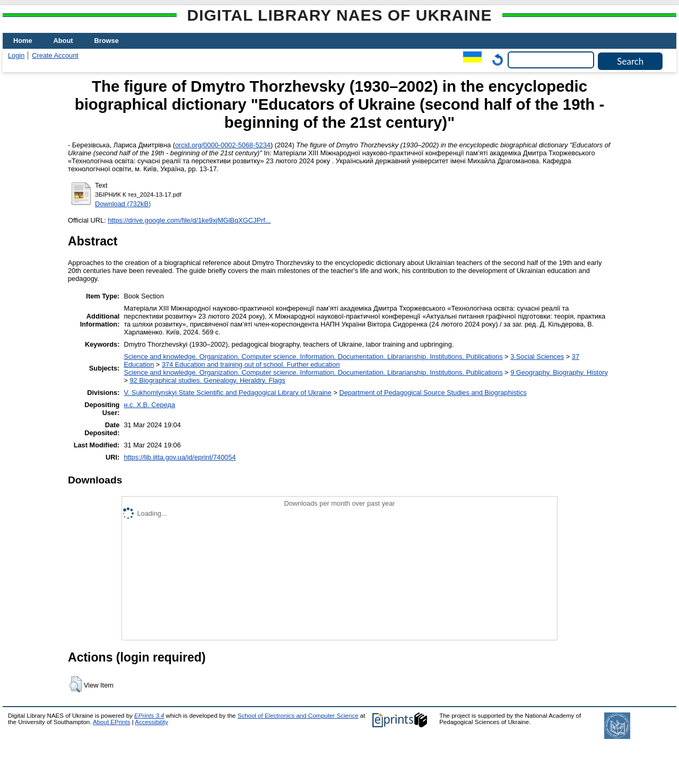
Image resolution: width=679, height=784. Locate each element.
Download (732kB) (123, 204)
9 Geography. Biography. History (559, 372)
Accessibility (151, 722)
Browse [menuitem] (107, 41)
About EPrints (111, 722)
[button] (76, 684)
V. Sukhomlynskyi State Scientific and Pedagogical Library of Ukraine (227, 393)
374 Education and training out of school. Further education (251, 364)
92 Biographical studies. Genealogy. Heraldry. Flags (207, 380)
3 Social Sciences (537, 356)
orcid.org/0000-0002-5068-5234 (223, 145)
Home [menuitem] (23, 41)
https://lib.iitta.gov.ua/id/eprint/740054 (180, 457)
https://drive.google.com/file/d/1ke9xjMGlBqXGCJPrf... (189, 220)
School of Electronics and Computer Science (298, 716)
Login (16, 55)
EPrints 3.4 (149, 716)
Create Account (55, 55)
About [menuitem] (63, 41)
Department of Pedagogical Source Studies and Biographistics (433, 393)
